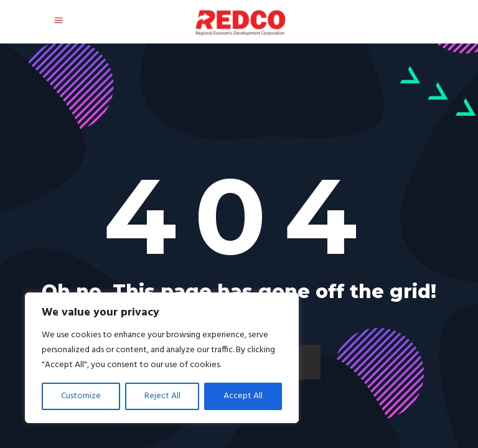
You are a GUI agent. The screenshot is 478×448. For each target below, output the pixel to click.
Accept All (243, 396)
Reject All (162, 396)
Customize (81, 396)
